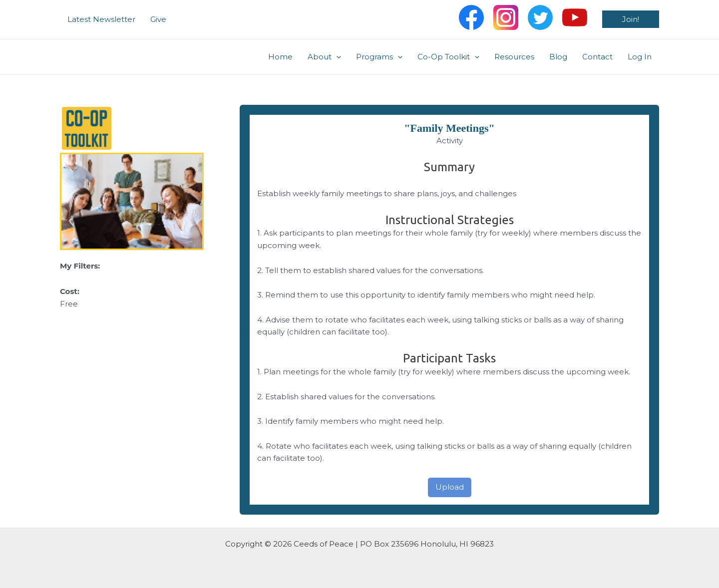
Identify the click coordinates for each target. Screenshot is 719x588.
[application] (336, 57)
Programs (379, 57)
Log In (640, 57)
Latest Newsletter (101, 19)
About (324, 57)
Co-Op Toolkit (448, 57)
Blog (558, 57)
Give (158, 19)
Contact (597, 57)
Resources (514, 57)
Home (280, 57)
